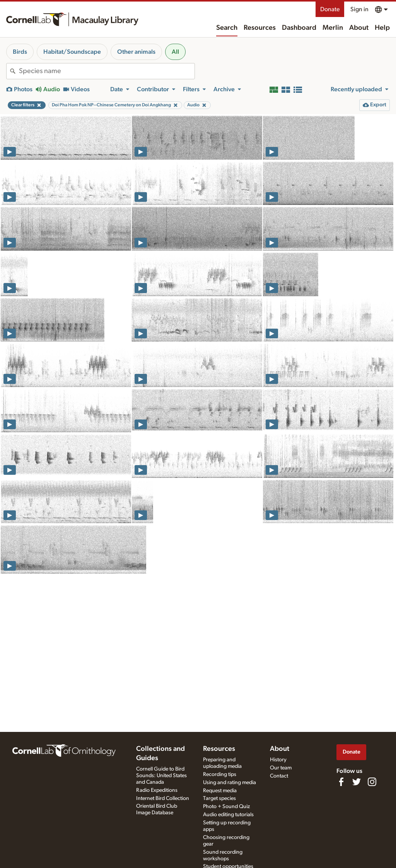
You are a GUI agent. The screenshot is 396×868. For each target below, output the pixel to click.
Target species (219, 798)
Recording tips (220, 774)
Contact (279, 776)
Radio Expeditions (157, 790)
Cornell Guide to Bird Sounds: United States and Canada (161, 776)
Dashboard (299, 28)
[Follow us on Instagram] (372, 782)
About (359, 28)
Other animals (136, 52)
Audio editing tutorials (228, 815)
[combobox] (107, 71)
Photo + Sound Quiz (226, 807)
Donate (330, 9)
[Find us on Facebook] (341, 782)
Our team (281, 768)
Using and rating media (230, 783)
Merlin (333, 28)
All (175, 52)
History (278, 760)
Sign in (359, 9)
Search (227, 28)
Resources (260, 28)
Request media (220, 791)
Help (382, 28)
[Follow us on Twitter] (357, 782)
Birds (20, 52)
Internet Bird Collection (163, 798)
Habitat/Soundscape (72, 52)
